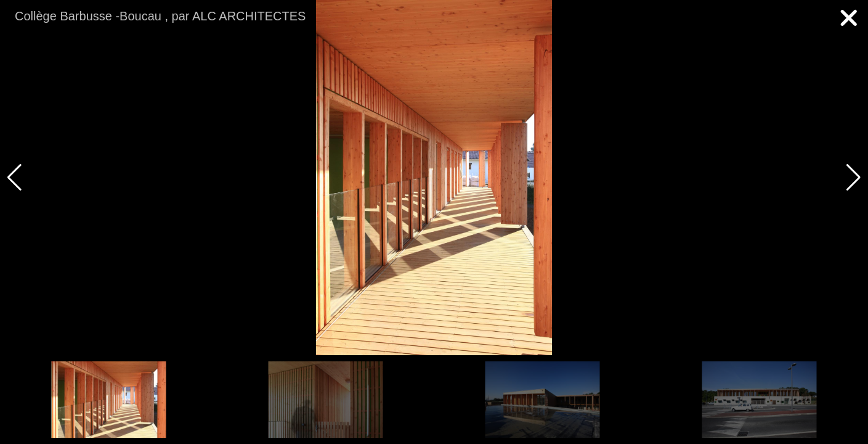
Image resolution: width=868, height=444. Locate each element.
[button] (854, 178)
